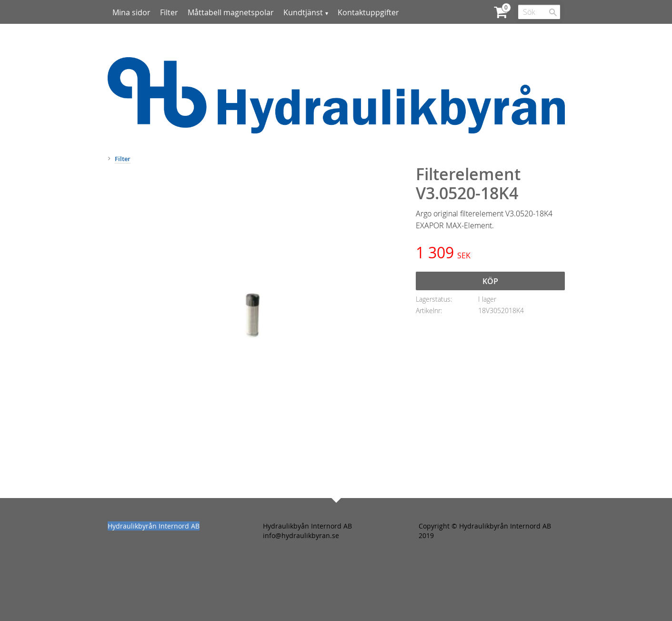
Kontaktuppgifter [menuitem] (368, 12)
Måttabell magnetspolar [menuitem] (231, 12)
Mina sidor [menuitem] (131, 12)
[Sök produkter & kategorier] (539, 12)
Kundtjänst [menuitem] (303, 12)
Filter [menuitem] (169, 12)
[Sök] (553, 12)
